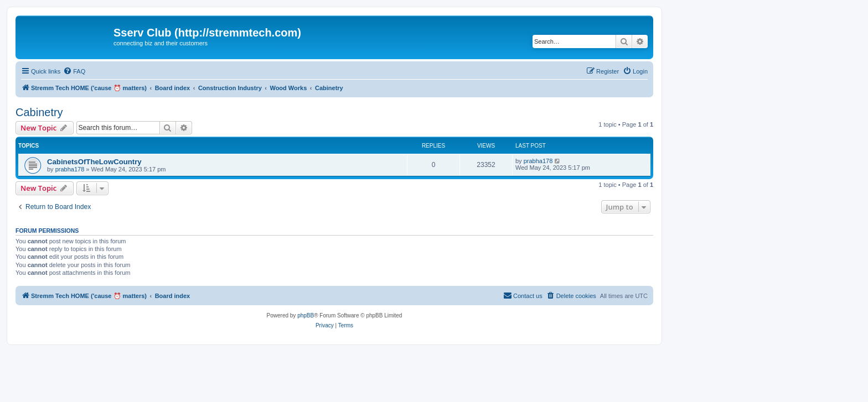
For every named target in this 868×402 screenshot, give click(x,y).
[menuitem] (74, 71)
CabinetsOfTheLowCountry (94, 162)
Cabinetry (39, 112)
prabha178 (70, 169)
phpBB (306, 315)
